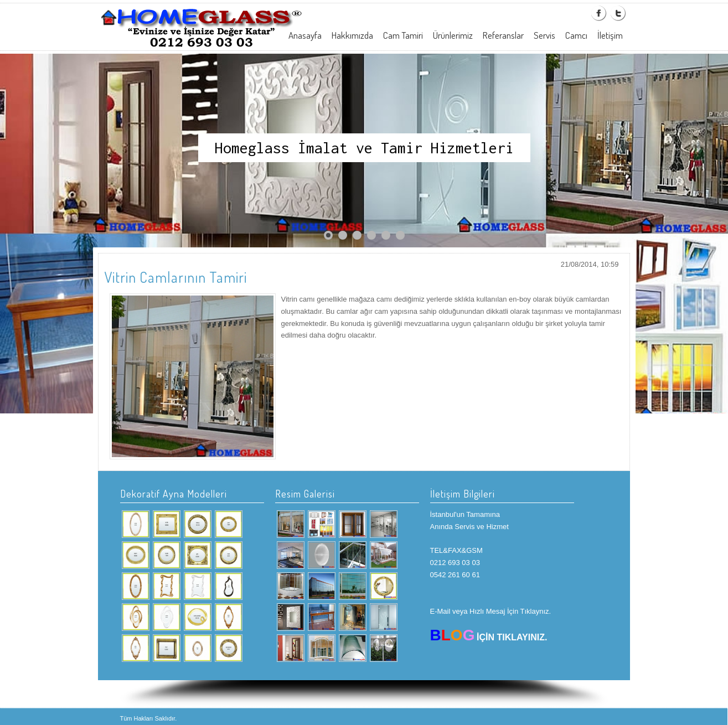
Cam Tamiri (403, 35)
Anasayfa (305, 35)
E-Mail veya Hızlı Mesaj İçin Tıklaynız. (491, 611)
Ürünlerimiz (453, 35)
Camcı (576, 35)
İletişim (610, 35)
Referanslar (503, 35)
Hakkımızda (352, 35)
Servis (544, 35)
